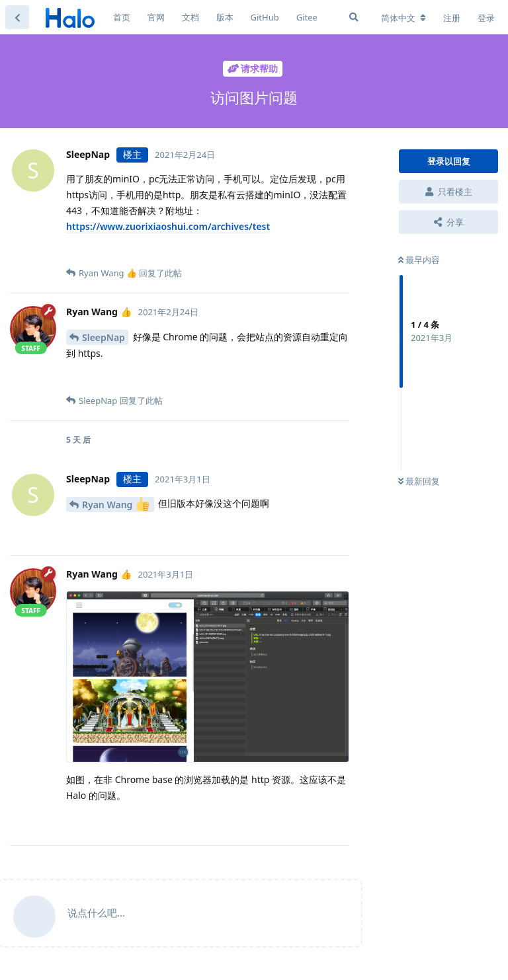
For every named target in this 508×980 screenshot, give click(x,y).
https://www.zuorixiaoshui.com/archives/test (168, 226)
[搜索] (354, 17)
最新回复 (419, 481)
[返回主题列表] (17, 17)
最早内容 (419, 260)
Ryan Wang (116, 504)
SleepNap (104, 337)
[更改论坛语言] (403, 18)
